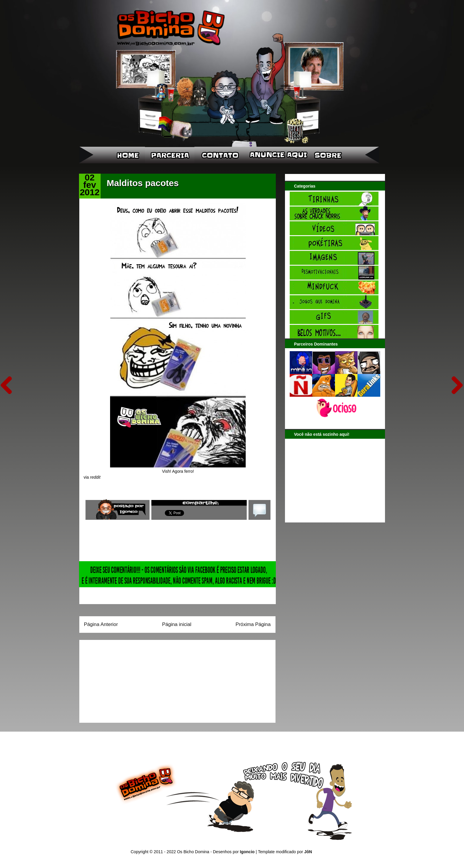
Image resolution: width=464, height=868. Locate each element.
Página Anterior (101, 624)
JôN (308, 852)
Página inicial (177, 624)
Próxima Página (253, 624)
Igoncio (247, 852)
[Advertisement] (121, 679)
